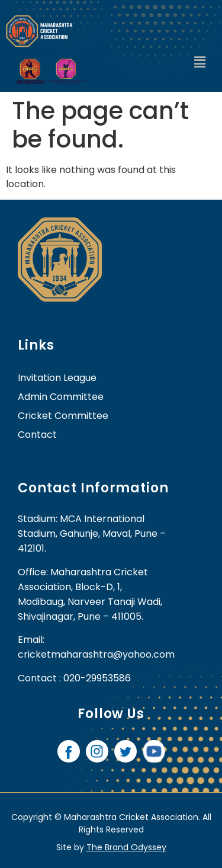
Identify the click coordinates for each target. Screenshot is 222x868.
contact (37, 435)
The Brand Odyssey (126, 847)
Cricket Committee (63, 416)
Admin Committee (61, 397)
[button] (200, 63)
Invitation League (57, 378)
